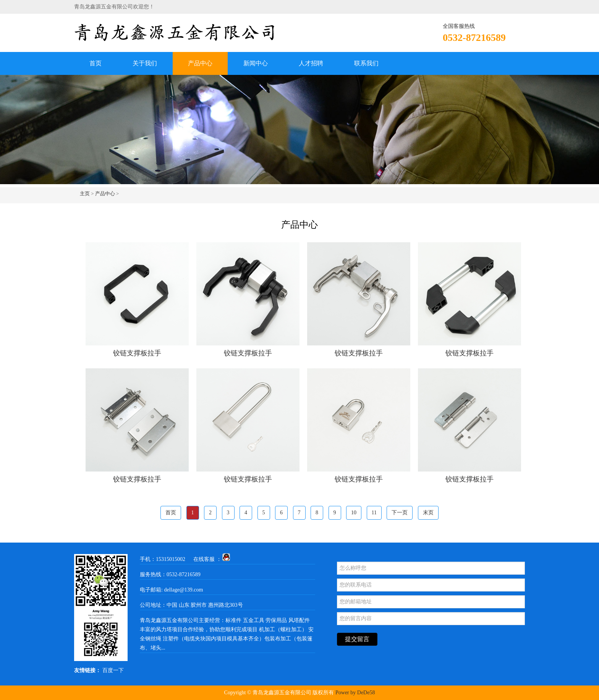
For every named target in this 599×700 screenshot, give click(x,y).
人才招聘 (311, 63)
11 (374, 513)
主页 (85, 194)
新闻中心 (256, 63)
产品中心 (200, 63)
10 (354, 513)
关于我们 (145, 63)
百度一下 (113, 670)
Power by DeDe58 (355, 693)
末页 (428, 513)
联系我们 (366, 63)
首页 (96, 63)
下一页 (400, 513)
